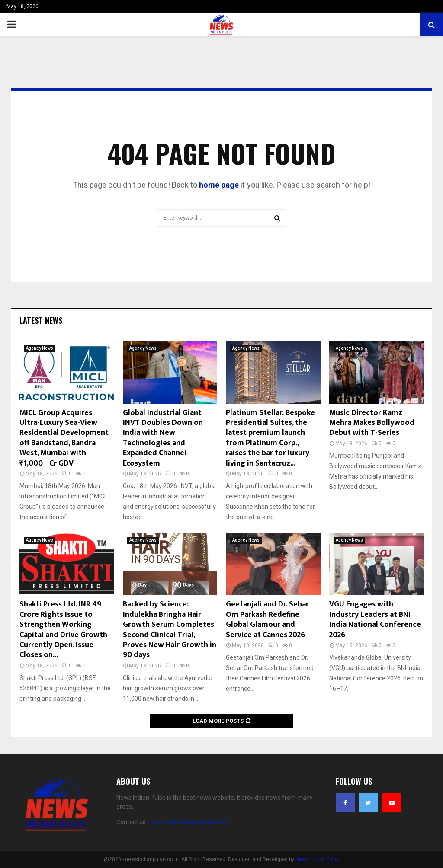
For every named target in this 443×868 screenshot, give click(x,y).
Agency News (40, 348)
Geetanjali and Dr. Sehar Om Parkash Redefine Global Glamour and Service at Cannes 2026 (267, 619)
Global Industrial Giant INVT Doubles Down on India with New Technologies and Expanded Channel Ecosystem (163, 438)
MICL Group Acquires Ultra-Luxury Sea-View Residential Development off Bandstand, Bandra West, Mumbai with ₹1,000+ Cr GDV (64, 438)
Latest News (41, 320)
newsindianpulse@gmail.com (188, 822)
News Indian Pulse (318, 859)
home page (219, 185)
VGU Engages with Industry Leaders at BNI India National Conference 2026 (375, 619)
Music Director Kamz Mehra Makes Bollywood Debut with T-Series (372, 423)
